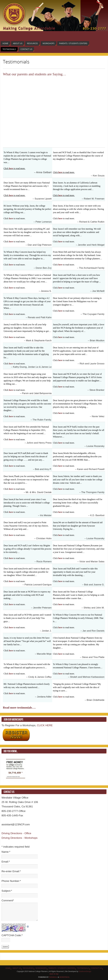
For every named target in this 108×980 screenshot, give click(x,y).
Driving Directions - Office (16, 833)
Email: (6, 862)
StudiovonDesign (85, 971)
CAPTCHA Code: (12, 935)
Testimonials (83, 968)
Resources (28, 968)
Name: (6, 852)
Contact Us (97, 968)
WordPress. (65, 977)
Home (8, 968)
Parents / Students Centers (62, 968)
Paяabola (53, 977)
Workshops (41, 968)
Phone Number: (11, 881)
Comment (8, 900)
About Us (17, 968)
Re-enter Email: (11, 871)
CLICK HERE (44, 725)
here (11, 168)
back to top (54, 974)
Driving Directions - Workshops (19, 838)
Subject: (7, 891)
